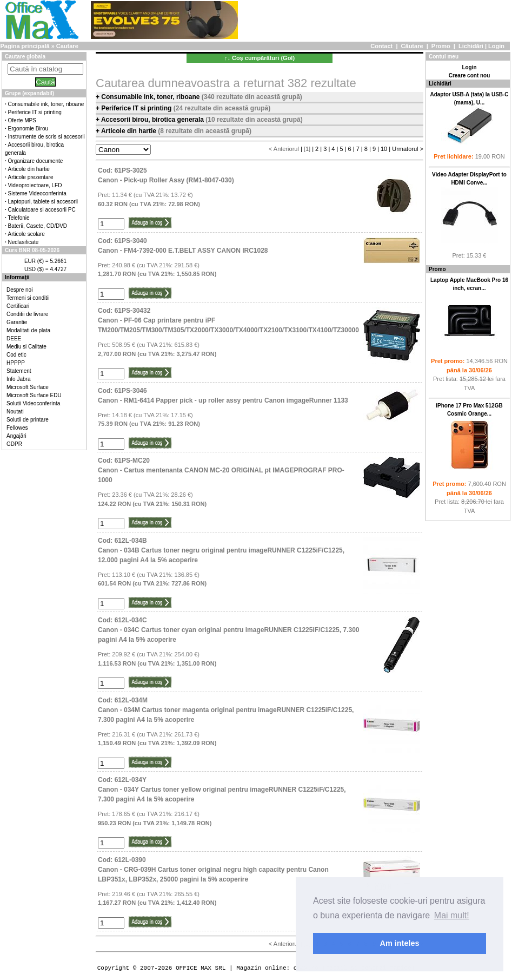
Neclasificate (24, 242)
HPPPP (16, 363)
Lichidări (471, 46)
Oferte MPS (22, 120)
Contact (381, 46)
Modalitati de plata (28, 330)
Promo (441, 46)
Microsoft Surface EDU (34, 395)
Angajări (16, 436)
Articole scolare (26, 234)
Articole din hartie (29, 169)
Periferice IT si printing (35, 112)
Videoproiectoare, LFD (35, 185)
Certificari (18, 306)
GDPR (14, 444)
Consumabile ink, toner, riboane (46, 104)
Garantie (17, 322)
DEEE (14, 338)
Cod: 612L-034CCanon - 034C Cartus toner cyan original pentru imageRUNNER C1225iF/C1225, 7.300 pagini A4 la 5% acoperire (228, 630)
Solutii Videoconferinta (33, 403)
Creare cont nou (470, 75)
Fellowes (17, 428)
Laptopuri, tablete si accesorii (43, 202)
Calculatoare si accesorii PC (42, 210)
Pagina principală (25, 46)
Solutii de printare (28, 420)
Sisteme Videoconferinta (37, 193)
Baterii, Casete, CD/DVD (38, 226)
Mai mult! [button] (452, 915)
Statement (19, 371)
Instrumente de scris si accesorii (46, 137)
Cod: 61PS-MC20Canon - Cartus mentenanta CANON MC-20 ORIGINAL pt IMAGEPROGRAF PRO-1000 (221, 470)
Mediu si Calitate (26, 347)
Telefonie (19, 218)
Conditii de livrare (27, 314)
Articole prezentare (31, 177)
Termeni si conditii (28, 298)
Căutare (412, 46)
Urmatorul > (408, 149)
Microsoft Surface (28, 387)
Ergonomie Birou (28, 129)
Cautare (67, 46)
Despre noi (19, 290)
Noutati (15, 412)
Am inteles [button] (400, 943)
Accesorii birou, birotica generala (153, 120)
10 (384, 149)
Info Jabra (18, 379)
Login (496, 46)
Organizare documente (36, 161)
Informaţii (17, 277)
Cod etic (16, 355)
